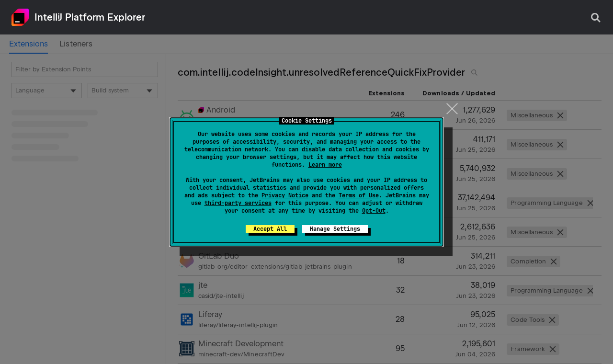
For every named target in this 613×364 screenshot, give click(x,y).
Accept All (270, 229)
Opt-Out (374, 211)
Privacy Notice (285, 195)
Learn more (325, 165)
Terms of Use (359, 195)
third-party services (238, 203)
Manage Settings (335, 229)
